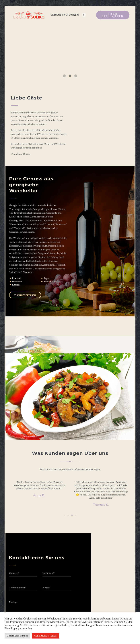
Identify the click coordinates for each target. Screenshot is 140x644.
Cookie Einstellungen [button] (17, 636)
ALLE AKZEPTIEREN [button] (45, 636)
